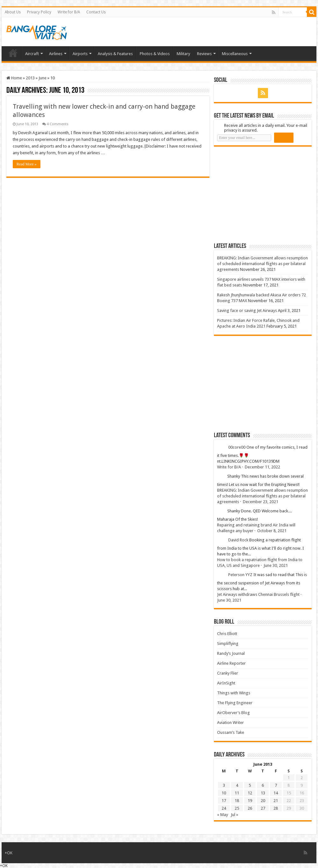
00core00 (237, 447)
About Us (13, 12)
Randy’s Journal (231, 653)
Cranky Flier (228, 673)
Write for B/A (69, 12)
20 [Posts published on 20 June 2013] (263, 801)
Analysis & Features (115, 54)
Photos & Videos (155, 54)
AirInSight (226, 683)
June (42, 78)
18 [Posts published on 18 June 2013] (237, 801)
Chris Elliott (227, 634)
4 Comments (58, 124)
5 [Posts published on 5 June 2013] (250, 785)
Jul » (234, 815)
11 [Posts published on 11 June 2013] (237, 793)
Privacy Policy (39, 12)
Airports (80, 54)
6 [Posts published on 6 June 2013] (263, 785)
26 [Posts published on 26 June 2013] (250, 808)
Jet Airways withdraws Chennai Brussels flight (258, 594)
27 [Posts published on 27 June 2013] (263, 808)
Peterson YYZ (240, 575)
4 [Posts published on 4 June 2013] (237, 785)
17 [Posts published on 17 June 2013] (224, 801)
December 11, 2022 (262, 467)
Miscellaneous (235, 54)
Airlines (56, 54)
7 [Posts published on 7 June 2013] (276, 785)
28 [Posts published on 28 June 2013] (276, 808)
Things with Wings (234, 693)
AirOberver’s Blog (233, 713)
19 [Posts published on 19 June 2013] (250, 801)
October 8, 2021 (272, 531)
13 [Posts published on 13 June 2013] (263, 793)
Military (183, 54)
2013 (30, 78)
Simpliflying (228, 644)
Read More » (27, 164)
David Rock (238, 540)
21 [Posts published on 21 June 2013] (276, 801)
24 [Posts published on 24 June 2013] (224, 808)
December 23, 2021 (261, 502)
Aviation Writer (230, 723)
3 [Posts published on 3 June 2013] (224, 785)
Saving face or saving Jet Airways (247, 311)
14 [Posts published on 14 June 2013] (276, 793)
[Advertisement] (262, 194)
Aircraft (32, 54)
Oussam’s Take (231, 732)
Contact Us (96, 12)
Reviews (204, 54)
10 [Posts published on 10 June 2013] (224, 793)
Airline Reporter (231, 663)
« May (223, 815)
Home (13, 53)
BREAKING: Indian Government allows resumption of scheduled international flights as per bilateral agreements (262, 264)
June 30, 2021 (276, 565)
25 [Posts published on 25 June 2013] (237, 808)
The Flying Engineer (235, 703)
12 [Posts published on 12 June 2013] (250, 793)
